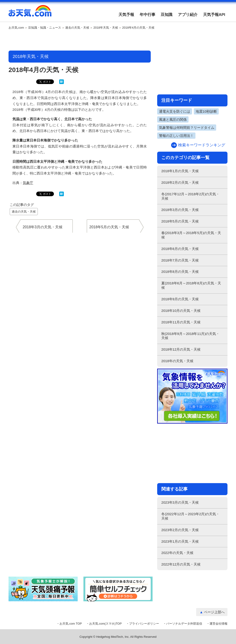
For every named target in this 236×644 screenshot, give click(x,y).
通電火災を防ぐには (175, 111)
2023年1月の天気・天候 (180, 541)
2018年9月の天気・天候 (180, 299)
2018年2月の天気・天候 (180, 182)
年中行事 (147, 15)
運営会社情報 (218, 624)
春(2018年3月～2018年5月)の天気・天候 (191, 235)
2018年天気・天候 (106, 28)
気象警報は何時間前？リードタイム (187, 128)
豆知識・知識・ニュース (45, 28)
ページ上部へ (214, 612)
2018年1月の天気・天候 (180, 171)
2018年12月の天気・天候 (181, 349)
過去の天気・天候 (77, 28)
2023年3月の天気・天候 (180, 502)
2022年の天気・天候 (177, 553)
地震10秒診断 (206, 111)
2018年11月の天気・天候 (181, 322)
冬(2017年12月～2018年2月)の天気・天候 (190, 196)
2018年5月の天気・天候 (180, 221)
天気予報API (214, 15)
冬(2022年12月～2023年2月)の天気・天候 (190, 516)
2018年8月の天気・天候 (180, 272)
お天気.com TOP (71, 624)
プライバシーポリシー (144, 624)
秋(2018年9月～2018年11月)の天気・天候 (190, 336)
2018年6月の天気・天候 (180, 249)
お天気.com (30, 13)
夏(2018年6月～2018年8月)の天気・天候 (191, 285)
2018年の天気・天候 (177, 361)
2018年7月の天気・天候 (180, 260)
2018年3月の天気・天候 (180, 210)
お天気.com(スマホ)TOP (105, 624)
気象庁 (28, 183)
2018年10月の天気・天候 (181, 311)
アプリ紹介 (188, 15)
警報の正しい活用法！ (176, 136)
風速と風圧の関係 (173, 119)
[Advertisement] (80, 40)
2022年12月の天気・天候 (181, 564)
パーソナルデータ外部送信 (184, 624)
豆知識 (167, 15)
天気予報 (126, 15)
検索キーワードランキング (202, 145)
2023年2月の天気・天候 (180, 530)
